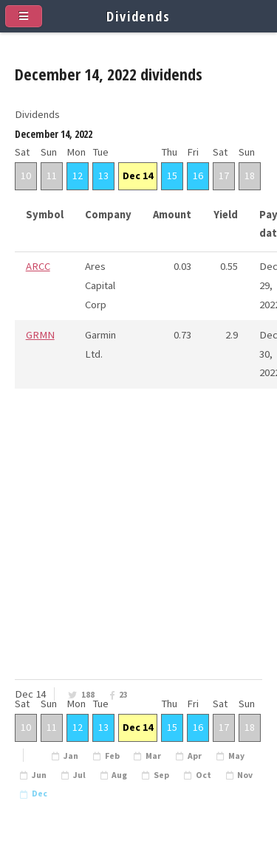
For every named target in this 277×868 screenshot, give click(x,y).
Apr (195, 756)
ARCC (38, 266)
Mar (153, 756)
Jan (71, 756)
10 (26, 176)
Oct (204, 775)
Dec (40, 794)
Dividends (138, 16)
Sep (161, 775)
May (236, 756)
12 (78, 176)
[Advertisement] (138, 556)
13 (103, 176)
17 (224, 176)
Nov (245, 775)
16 (198, 176)
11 (52, 176)
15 (172, 176)
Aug (119, 775)
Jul (79, 775)
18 (250, 176)
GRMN (40, 335)
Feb (112, 756)
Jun (39, 775)
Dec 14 (138, 176)
